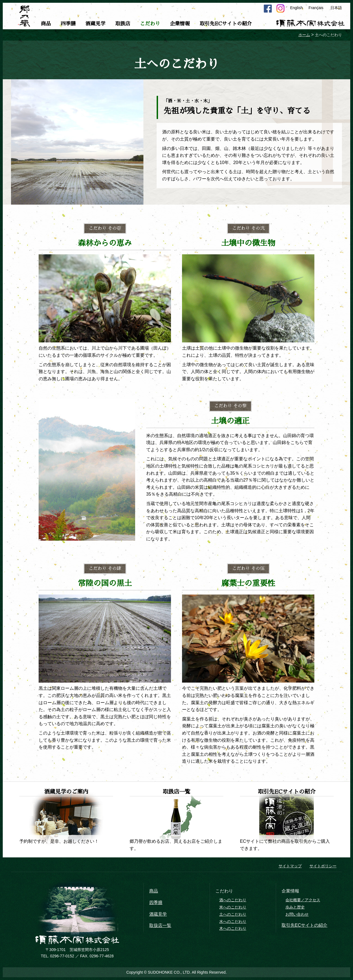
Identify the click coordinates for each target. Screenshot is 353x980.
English (296, 8)
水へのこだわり (233, 921)
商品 (46, 24)
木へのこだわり (233, 928)
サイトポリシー (323, 866)
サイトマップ (290, 866)
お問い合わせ (297, 914)
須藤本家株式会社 (310, 23)
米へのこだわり (233, 907)
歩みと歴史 (295, 907)
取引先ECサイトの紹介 (226, 24)
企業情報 (180, 24)
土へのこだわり (233, 914)
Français (316, 8)
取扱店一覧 (160, 925)
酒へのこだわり (233, 900)
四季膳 (68, 24)
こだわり (150, 24)
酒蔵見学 (95, 24)
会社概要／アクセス (303, 900)
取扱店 (123, 24)
